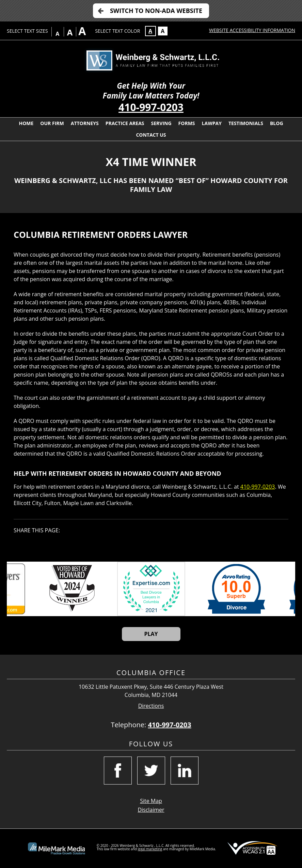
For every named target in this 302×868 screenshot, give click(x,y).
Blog (277, 123)
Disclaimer (151, 810)
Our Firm (52, 123)
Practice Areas (125, 123)
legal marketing (150, 849)
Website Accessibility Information (252, 30)
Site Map (151, 801)
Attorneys (85, 123)
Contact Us (151, 135)
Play (151, 634)
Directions (151, 706)
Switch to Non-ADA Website (156, 11)
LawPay (212, 123)
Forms (187, 123)
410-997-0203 (151, 107)
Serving (161, 123)
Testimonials (246, 123)
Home (26, 123)
